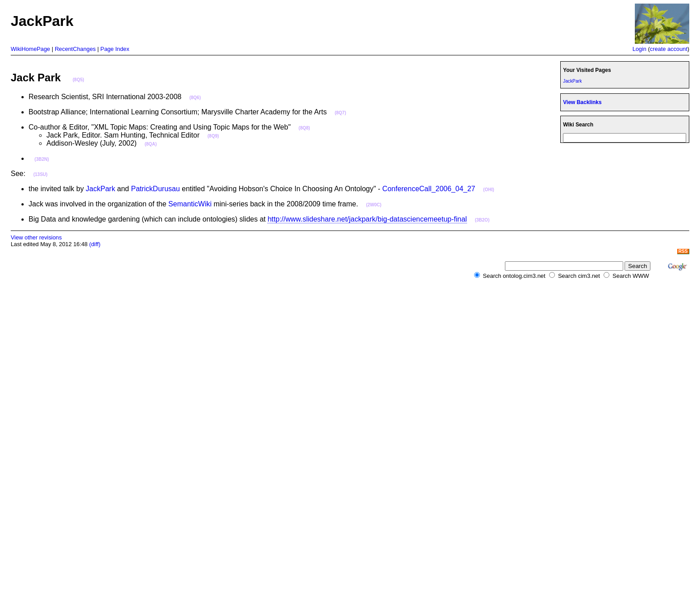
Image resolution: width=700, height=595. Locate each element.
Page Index (115, 49)
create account (669, 49)
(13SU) (41, 174)
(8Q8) (304, 128)
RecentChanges (75, 49)
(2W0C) (374, 205)
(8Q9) (213, 136)
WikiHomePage (30, 49)
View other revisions (36, 237)
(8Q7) (341, 113)
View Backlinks (582, 102)
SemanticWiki (190, 204)
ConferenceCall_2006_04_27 (429, 189)
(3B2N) (42, 159)
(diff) (95, 244)
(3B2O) (482, 220)
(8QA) (151, 144)
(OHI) (488, 190)
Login (640, 49)
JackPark (100, 189)
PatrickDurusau (155, 189)
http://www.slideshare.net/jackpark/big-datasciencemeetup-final (367, 219)
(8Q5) (79, 80)
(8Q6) (195, 98)
